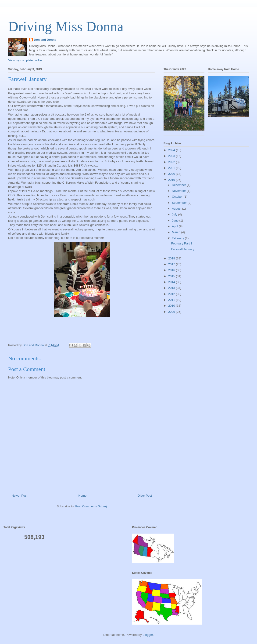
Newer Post (20, 496)
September (180, 203)
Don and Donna (45, 40)
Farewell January (183, 249)
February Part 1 (182, 243)
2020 (172, 174)
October (178, 197)
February (178, 238)
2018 (172, 258)
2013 (172, 288)
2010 (172, 306)
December (179, 185)
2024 (172, 150)
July (175, 214)
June (176, 220)
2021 (172, 168)
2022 (172, 162)
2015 (172, 276)
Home (83, 496)
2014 (172, 282)
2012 (172, 294)
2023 (172, 156)
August (177, 209)
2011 (172, 300)
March (177, 232)
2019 (172, 180)
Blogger (148, 635)
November (179, 191)
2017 (172, 264)
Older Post (145, 496)
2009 (172, 312)
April (175, 226)
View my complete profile (25, 60)
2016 (172, 270)
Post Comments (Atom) (91, 506)
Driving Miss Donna (66, 26)
